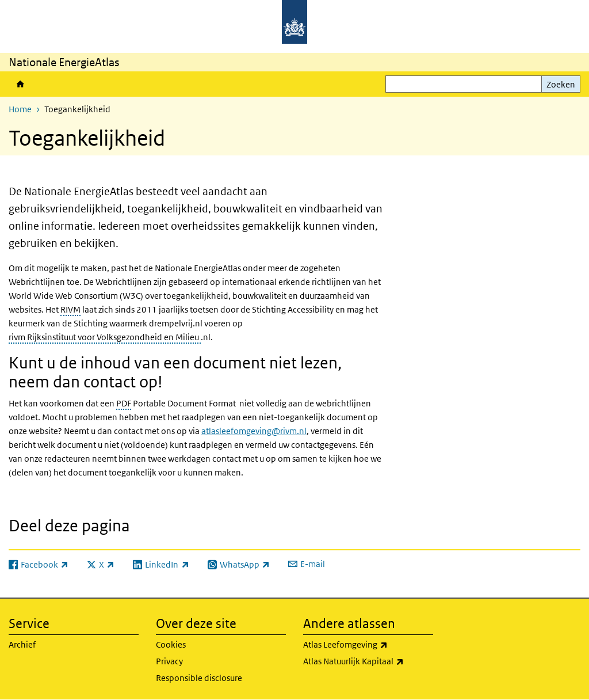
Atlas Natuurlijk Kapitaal (368, 661)
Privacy (169, 661)
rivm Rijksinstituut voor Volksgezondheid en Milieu (105, 337)
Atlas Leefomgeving (368, 645)
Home (20, 84)
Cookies (171, 644)
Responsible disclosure (199, 678)
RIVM (70, 309)
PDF (124, 403)
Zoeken (561, 84)
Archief (22, 644)
